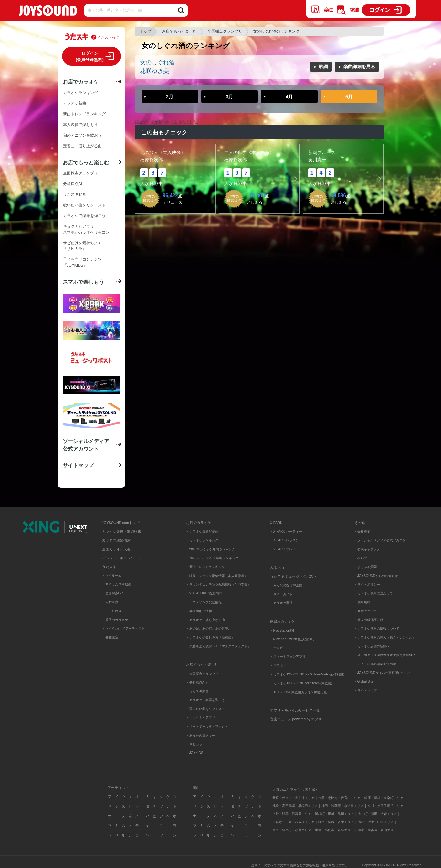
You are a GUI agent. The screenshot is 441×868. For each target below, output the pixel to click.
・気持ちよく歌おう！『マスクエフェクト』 (218, 646)
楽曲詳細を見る (359, 67)
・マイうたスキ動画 (117, 584)
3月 (229, 97)
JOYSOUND (48, 12)
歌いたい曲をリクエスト (84, 205)
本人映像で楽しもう (80, 125)
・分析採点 (110, 602)
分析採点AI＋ (74, 184)
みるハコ (277, 568)
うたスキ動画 (75, 194)
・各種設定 (110, 637)
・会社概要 (362, 532)
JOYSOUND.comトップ (121, 523)
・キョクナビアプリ (201, 718)
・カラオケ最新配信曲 (202, 532)
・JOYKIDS (195, 753)
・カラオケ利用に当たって (373, 593)
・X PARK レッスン (284, 540)
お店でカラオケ (81, 82)
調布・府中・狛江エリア (376, 822)
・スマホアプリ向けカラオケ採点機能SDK (385, 655)
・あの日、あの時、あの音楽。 (209, 628)
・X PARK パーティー (286, 532)
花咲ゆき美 (154, 71)
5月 (349, 97)
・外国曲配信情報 (199, 611)
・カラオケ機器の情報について (377, 628)
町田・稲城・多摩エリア (336, 822)
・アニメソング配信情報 (204, 602)
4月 (289, 97)
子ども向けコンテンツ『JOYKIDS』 (82, 262)
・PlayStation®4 (282, 630)
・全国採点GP (113, 593)
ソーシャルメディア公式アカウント (86, 445)
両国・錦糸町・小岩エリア (292, 830)
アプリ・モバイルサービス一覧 (295, 710)
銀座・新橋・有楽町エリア (384, 798)
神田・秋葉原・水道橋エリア (342, 806)
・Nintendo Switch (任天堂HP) (292, 639)
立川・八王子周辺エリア (385, 806)
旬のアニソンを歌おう (82, 135)
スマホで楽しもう (83, 282)
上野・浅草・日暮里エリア (292, 814)
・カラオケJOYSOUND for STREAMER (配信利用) (307, 674)
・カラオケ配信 (281, 603)
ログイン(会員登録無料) (90, 56)
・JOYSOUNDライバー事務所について (383, 673)
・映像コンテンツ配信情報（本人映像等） (217, 576)
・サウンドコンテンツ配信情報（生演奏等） (218, 585)
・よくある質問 (366, 567)
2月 (170, 97)
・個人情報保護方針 (369, 620)
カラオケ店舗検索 (116, 540)
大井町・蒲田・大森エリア (377, 814)
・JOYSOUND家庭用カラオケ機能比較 (299, 692)
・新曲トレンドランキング (205, 567)
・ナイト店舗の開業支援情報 (375, 664)
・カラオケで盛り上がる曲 (205, 620)
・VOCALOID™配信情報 (204, 593)
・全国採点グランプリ (202, 674)
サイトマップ (78, 465)
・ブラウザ (278, 666)
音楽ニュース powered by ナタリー (298, 719)
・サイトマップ (365, 690)
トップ (145, 31)
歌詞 (323, 67)
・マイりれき (112, 611)
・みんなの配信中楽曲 (286, 585)
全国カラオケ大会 (116, 549)
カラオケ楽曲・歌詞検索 (122, 531)
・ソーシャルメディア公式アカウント (382, 540)
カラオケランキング (80, 93)
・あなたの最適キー (201, 735)
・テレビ (277, 648)
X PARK (276, 523)
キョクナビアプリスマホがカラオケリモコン (86, 229)
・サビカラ (194, 744)
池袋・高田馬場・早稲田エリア (295, 806)
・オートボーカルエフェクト (207, 726)
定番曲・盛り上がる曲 (82, 146)
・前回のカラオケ (115, 620)
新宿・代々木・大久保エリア (293, 798)
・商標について (365, 611)
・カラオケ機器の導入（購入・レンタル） (385, 638)
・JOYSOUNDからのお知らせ (376, 576)
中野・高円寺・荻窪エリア (334, 830)
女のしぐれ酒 (157, 62)
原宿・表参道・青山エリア (377, 830)
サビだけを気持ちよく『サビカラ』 (82, 246)
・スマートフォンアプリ (288, 657)
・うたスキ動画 (197, 691)
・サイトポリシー (367, 585)
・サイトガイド (281, 594)
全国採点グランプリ (225, 31)
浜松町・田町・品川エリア (334, 814)
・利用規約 (362, 602)
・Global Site (364, 681)
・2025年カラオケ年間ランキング (211, 549)
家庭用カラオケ (283, 621)
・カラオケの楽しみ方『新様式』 (210, 638)
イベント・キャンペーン (122, 558)
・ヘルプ (361, 558)
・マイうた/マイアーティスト (124, 628)
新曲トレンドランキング (84, 114)
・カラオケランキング (202, 540)
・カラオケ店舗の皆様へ (372, 646)
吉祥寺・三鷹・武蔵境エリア (293, 822)
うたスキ (109, 567)
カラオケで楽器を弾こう (84, 216)
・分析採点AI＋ (197, 682)
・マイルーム (112, 575)
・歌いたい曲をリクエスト (205, 709)
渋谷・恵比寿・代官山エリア (339, 798)
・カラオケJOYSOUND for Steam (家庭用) (301, 683)
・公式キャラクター (369, 549)
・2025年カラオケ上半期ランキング (212, 558)
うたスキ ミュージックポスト (294, 576)
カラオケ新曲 (75, 103)
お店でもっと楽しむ (179, 31)
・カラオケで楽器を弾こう (205, 700)
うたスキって (108, 37)
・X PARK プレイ (283, 549)
